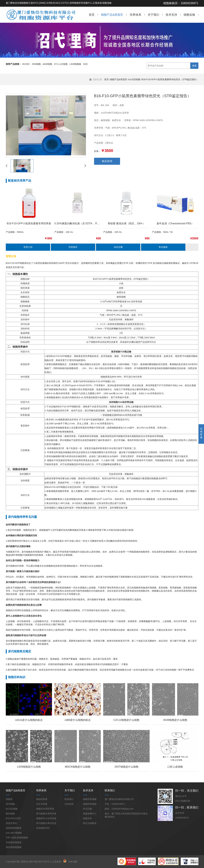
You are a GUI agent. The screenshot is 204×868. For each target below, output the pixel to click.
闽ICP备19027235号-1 (40, 862)
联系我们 (69, 799)
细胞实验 (189, 15)
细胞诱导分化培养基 (46, 818)
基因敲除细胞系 (14, 828)
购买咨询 (107, 161)
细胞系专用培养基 (45, 809)
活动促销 (69, 804)
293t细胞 (36, 64)
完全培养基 (42, 804)
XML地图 (73, 862)
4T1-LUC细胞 (61, 64)
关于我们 (153, 15)
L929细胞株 (75, 64)
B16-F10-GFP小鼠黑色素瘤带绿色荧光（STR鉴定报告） (170, 79)
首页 (92, 15)
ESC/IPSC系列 (13, 818)
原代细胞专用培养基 (46, 814)
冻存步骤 (118, 247)
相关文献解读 (90, 823)
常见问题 (87, 809)
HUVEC (26, 64)
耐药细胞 (10, 814)
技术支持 (171, 15)
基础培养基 (42, 799)
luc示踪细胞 (134, 79)
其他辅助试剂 (43, 828)
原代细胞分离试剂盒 (46, 823)
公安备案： (59, 862)
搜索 (194, 66)
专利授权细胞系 (14, 842)
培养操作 (73, 247)
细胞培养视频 (90, 799)
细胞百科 (87, 818)
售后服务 (163, 247)
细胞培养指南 (90, 804)
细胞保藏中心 (90, 814)
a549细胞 (47, 64)
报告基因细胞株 (14, 847)
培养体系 (135, 15)
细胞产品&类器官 (112, 15)
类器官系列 (11, 823)
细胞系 (9, 799)
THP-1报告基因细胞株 (17, 838)
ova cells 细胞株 (14, 833)
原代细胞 (10, 804)
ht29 (85, 64)
